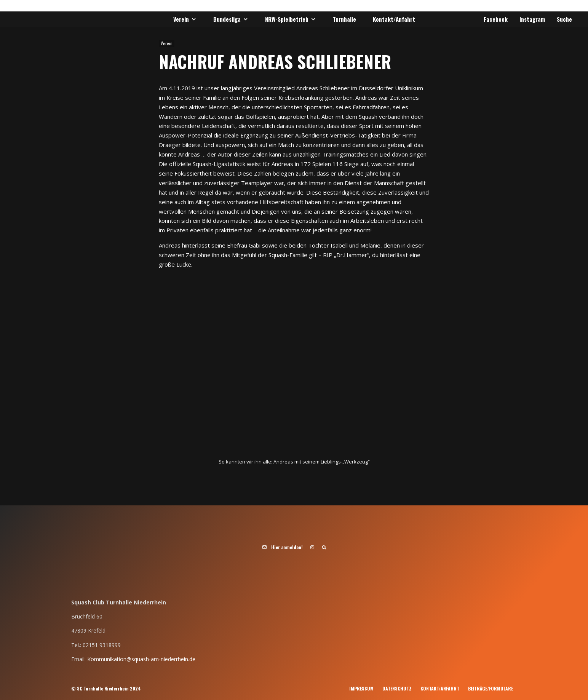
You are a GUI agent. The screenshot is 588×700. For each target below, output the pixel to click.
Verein (181, 19)
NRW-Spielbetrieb (287, 19)
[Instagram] (531, 19)
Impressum (361, 688)
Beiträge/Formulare (491, 688)
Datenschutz (397, 688)
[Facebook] (494, 19)
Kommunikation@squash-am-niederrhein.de (141, 659)
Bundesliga (227, 19)
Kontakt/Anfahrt (394, 19)
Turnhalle (344, 19)
